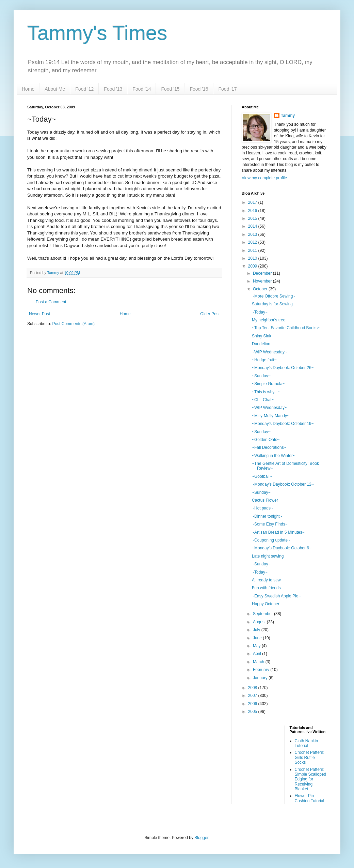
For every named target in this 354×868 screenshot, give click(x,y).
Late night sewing (268, 556)
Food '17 (228, 89)
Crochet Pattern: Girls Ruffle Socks (310, 757)
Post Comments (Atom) (73, 324)
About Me (55, 89)
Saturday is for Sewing (272, 304)
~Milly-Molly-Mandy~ (271, 416)
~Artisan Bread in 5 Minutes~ (278, 532)
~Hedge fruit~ (264, 360)
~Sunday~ (261, 376)
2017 (253, 202)
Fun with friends (266, 588)
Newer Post (39, 314)
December (263, 273)
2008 (253, 688)
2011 (253, 250)
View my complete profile (264, 178)
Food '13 (113, 89)
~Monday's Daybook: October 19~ (283, 424)
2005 (253, 712)
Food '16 (199, 89)
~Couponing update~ (271, 540)
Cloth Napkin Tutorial (307, 743)
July (257, 630)
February (262, 670)
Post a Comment (51, 302)
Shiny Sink (262, 336)
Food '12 (84, 89)
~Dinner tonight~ (267, 516)
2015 (253, 218)
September (263, 614)
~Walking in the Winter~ (273, 456)
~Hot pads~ (262, 508)
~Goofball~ (262, 476)
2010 (253, 258)
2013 (253, 234)
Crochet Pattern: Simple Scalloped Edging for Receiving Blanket (311, 779)
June (258, 638)
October (261, 289)
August (260, 622)
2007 (253, 696)
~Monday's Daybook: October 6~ (282, 548)
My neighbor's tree (269, 320)
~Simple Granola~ (268, 384)
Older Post (210, 314)
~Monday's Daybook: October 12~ (283, 484)
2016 (253, 211)
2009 (253, 266)
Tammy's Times (97, 33)
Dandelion (261, 344)
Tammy (288, 116)
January (261, 678)
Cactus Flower (265, 500)
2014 (253, 226)
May (257, 646)
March (259, 662)
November (263, 281)
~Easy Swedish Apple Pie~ (276, 596)
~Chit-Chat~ (263, 400)
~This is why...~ (266, 392)
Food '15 (170, 89)
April (258, 654)
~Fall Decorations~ (269, 447)
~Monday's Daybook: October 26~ (283, 368)
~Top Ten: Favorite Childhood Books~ (286, 328)
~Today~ (260, 312)
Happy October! (266, 604)
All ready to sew (266, 580)
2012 (253, 242)
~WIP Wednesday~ (269, 352)
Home (28, 89)
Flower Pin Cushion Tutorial (310, 798)
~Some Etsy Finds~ (270, 524)
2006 (253, 704)
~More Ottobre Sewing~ (273, 296)
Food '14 (142, 89)
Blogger (201, 838)
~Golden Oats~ (266, 440)
